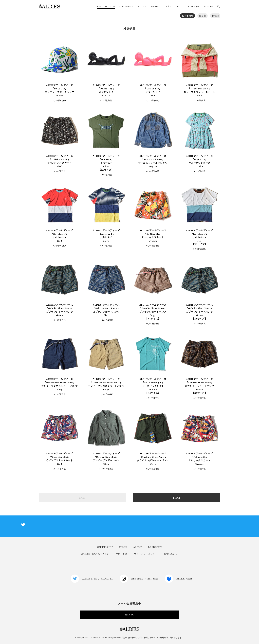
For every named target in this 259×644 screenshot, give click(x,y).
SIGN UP (129, 615)
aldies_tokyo (153, 579)
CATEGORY (126, 6)
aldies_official (137, 579)
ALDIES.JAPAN (184, 579)
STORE (142, 6)
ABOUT (155, 6)
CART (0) (194, 6)
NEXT (177, 498)
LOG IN (209, 6)
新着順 (215, 16)
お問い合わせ (171, 554)
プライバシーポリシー (146, 554)
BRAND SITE (172, 6)
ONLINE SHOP (106, 6)
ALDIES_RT (107, 579)
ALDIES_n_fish (89, 579)
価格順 (203, 16)
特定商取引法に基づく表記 (95, 554)
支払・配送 (122, 554)
